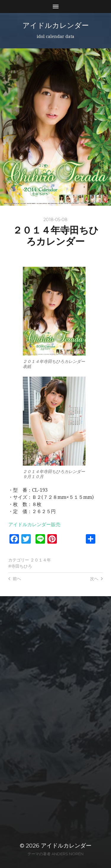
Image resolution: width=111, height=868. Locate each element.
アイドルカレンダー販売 (34, 525)
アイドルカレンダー (56, 25)
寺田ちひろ (22, 566)
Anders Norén (67, 854)
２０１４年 (41, 560)
